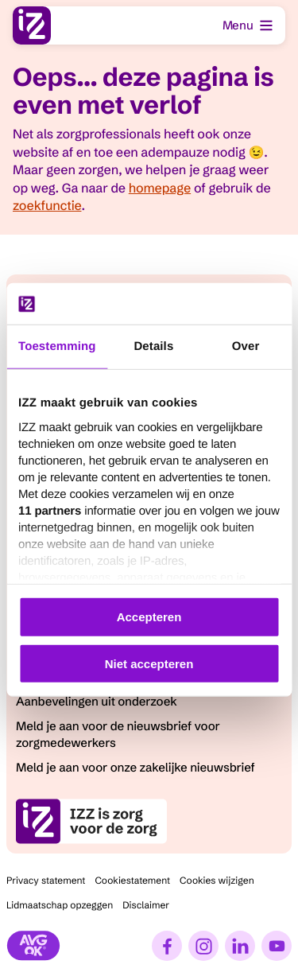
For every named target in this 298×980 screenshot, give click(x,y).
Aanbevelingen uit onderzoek (97, 701)
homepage (160, 189)
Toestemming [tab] (57, 346)
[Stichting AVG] (33, 946)
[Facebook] (167, 946)
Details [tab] (153, 346)
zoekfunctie (47, 206)
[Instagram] (203, 946)
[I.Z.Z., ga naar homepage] (32, 25)
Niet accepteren (149, 664)
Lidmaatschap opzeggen (60, 906)
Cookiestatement (132, 881)
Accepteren (149, 617)
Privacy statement (46, 881)
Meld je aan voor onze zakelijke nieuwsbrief (135, 767)
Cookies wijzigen (217, 881)
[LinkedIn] (240, 946)
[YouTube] (277, 946)
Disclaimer (146, 906)
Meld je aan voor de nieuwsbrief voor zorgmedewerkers (118, 734)
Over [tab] (246, 346)
